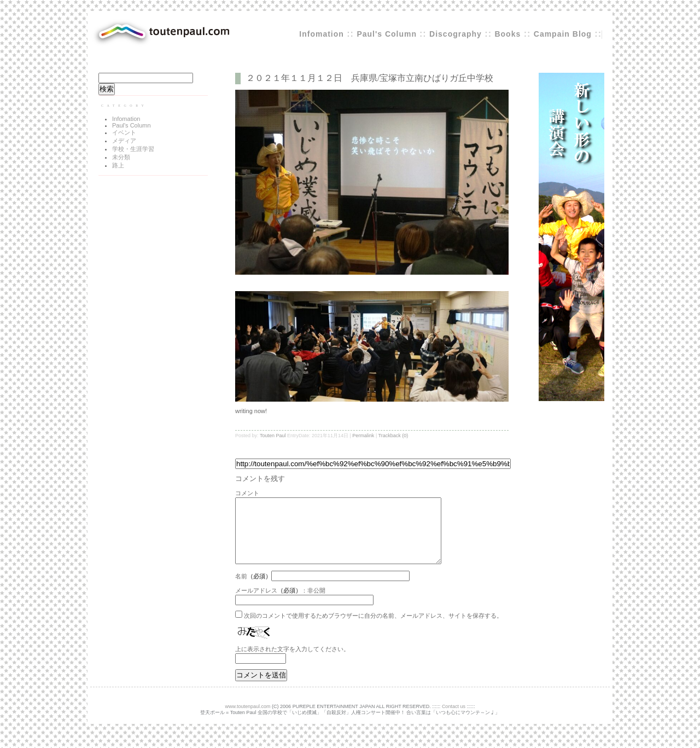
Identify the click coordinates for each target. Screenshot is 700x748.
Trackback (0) (393, 436)
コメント (247, 493)
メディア (124, 141)
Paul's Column (388, 34)
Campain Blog (563, 34)
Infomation (322, 34)
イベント (124, 132)
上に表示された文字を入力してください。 (292, 662)
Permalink (363, 436)
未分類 (121, 157)
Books (507, 34)
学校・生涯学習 (133, 149)
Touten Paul (273, 436)
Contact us (454, 720)
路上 (118, 165)
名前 (241, 589)
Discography (456, 34)
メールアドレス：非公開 (280, 604)
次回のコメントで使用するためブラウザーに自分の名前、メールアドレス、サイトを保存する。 (373, 629)
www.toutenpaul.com (248, 720)
